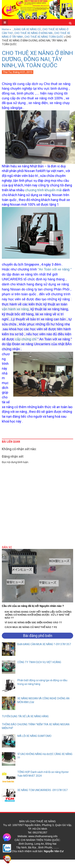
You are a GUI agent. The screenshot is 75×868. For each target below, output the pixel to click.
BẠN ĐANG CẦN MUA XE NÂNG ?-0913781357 (44, 644)
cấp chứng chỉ (26, 339)
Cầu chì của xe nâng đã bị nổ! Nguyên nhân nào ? (33, 606)
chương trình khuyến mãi (43, 190)
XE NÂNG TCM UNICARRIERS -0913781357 (42, 790)
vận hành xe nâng (15, 309)
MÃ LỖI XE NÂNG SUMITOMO (34, 736)
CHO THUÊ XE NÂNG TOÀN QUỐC (44, 37)
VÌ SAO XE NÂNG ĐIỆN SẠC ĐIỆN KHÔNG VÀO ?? (33, 622)
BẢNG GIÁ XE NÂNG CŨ (27, 29)
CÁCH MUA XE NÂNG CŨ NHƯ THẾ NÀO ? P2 (31, 627)
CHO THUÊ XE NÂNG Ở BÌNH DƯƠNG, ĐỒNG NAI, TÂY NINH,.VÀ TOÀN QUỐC (37, 59)
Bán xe (7, 547)
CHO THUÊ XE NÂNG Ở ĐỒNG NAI (33, 33)
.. (12, 29)
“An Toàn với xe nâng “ (55, 269)
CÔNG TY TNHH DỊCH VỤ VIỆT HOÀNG (39, 662)
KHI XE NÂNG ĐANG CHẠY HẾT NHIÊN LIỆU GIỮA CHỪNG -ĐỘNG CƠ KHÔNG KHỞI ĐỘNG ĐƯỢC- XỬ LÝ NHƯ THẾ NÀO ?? (38, 615)
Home (5, 29)
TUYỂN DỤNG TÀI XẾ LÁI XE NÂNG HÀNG (25, 716)
